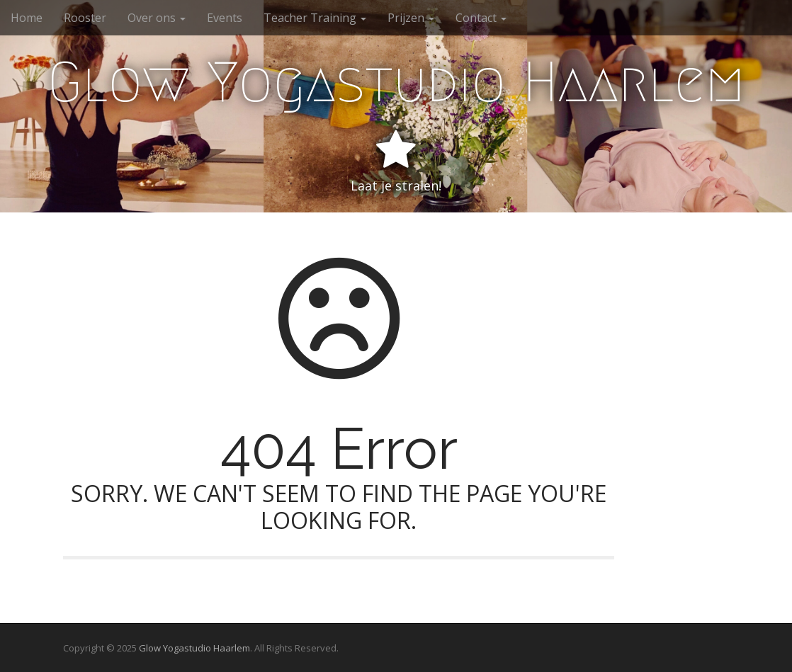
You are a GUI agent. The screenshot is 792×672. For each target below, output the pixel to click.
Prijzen (411, 18)
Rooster (85, 18)
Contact (481, 18)
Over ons (157, 18)
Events (225, 18)
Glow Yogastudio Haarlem (396, 82)
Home (27, 18)
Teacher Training (315, 18)
